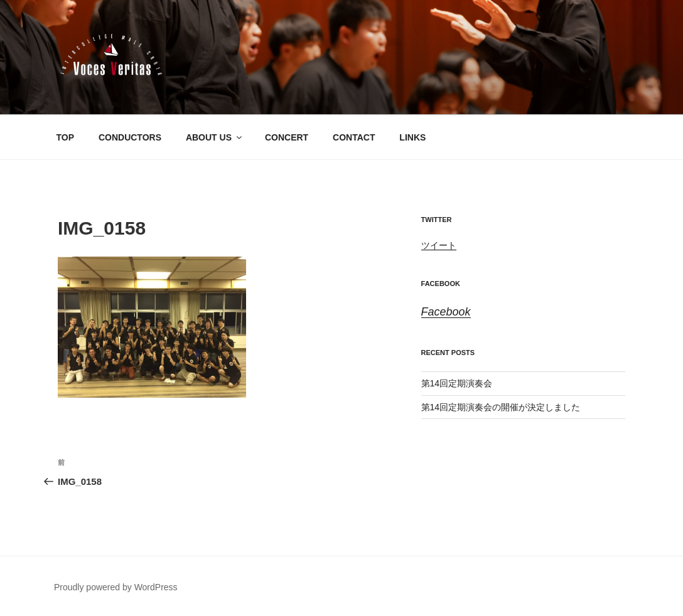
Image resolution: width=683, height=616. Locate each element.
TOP (66, 137)
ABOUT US (215, 137)
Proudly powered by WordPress (116, 587)
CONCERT (287, 137)
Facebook (441, 284)
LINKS (412, 137)
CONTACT (354, 137)
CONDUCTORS (130, 137)
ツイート (439, 245)
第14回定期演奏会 (457, 383)
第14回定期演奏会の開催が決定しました (501, 407)
